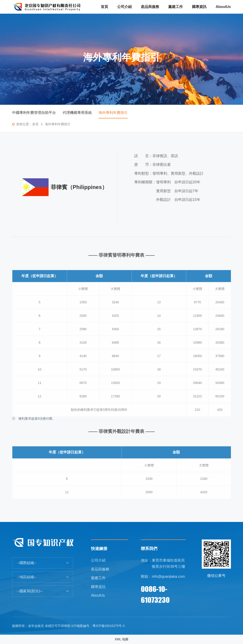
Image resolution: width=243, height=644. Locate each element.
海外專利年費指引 (113, 113)
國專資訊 (98, 587)
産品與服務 (100, 569)
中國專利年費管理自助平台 (34, 113)
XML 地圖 (121, 639)
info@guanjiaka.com (168, 576)
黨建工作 (98, 578)
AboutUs (98, 596)
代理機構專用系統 (77, 113)
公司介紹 (98, 560)
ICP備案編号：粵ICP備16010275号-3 (98, 626)
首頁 (35, 124)
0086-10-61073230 (155, 594)
